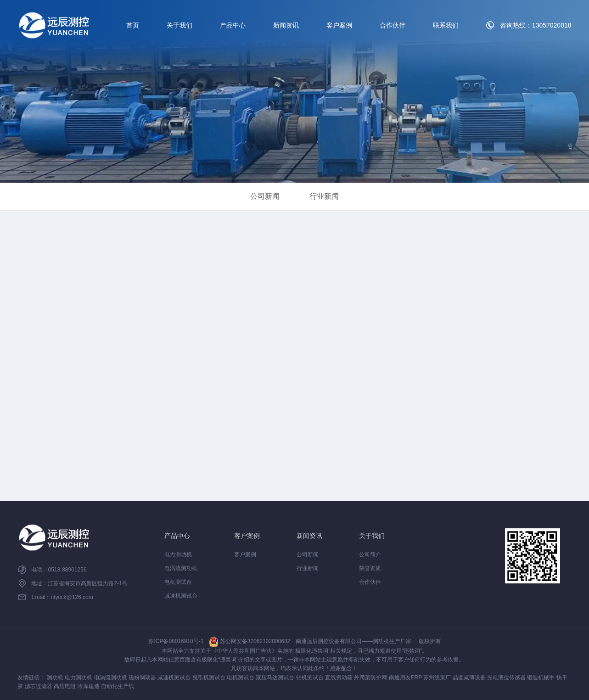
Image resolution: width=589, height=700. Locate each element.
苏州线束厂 (437, 678)
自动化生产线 (118, 686)
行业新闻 (324, 196)
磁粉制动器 (142, 678)
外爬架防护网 (370, 678)
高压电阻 (65, 686)
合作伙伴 (393, 25)
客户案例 (339, 25)
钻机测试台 (310, 678)
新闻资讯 (286, 25)
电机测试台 (178, 582)
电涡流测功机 (181, 568)
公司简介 (370, 554)
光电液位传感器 (506, 678)
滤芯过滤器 (39, 686)
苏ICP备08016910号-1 (176, 641)
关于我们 (180, 25)
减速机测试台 (181, 596)
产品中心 (233, 25)
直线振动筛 (339, 678)
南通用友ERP (405, 678)
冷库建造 (89, 686)
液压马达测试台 (275, 678)
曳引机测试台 (209, 678)
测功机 (55, 678)
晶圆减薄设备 (469, 678)
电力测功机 (178, 554)
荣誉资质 (370, 568)
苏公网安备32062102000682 (250, 641)
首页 (133, 25)
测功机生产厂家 (392, 641)
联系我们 (446, 25)
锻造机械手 (541, 678)
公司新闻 (265, 196)
